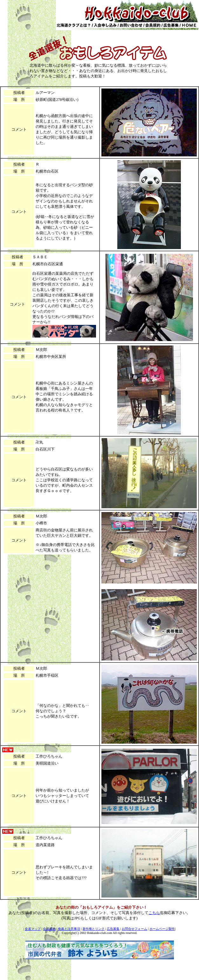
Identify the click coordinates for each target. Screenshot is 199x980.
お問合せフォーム (134, 929)
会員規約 (49, 929)
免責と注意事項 (69, 929)
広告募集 (113, 929)
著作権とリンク (93, 929)
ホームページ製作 (162, 929)
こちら (154, 913)
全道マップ (33, 929)
